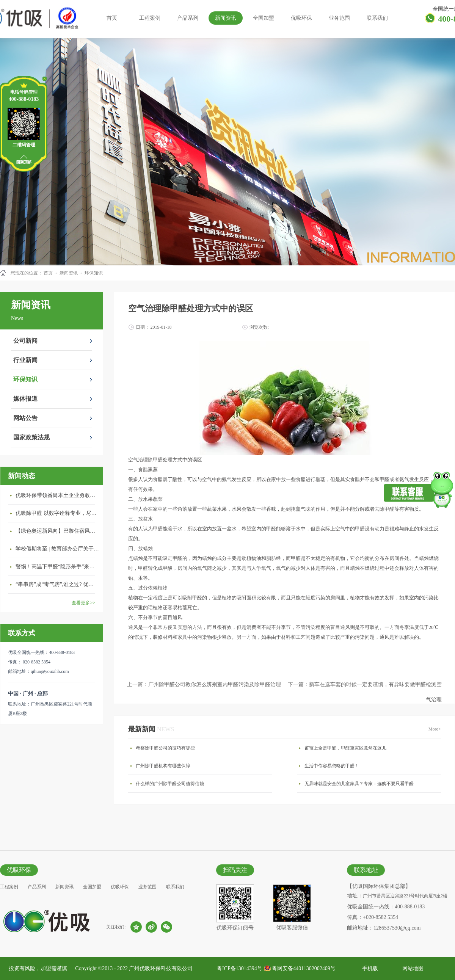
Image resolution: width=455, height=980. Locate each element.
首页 (112, 18)
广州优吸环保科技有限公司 (161, 968)
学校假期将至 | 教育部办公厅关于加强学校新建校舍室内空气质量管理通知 (57, 549)
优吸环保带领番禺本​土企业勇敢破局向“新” (57, 495)
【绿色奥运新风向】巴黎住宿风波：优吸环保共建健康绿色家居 (57, 531)
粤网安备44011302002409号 (304, 968)
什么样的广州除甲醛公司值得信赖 (170, 784)
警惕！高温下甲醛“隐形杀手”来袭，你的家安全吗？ (57, 567)
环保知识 (94, 273)
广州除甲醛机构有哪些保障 (163, 766)
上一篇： (204, 684)
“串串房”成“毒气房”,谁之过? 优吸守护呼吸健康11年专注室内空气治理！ (57, 584)
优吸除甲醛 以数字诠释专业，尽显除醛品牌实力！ (57, 513)
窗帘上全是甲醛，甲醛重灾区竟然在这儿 (345, 748)
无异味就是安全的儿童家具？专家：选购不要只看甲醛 (359, 784)
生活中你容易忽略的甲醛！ (332, 766)
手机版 (369, 968)
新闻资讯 (69, 273)
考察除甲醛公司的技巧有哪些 (165, 748)
